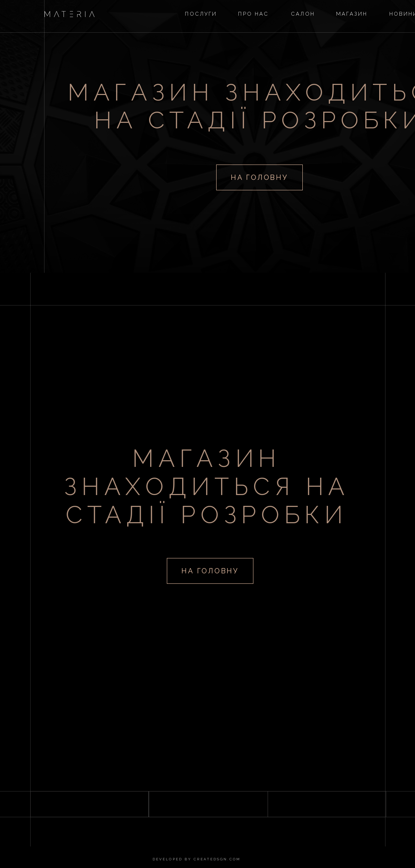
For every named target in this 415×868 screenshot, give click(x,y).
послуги (201, 14)
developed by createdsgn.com (197, 859)
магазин (352, 14)
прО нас (253, 14)
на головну (259, 177)
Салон (303, 14)
